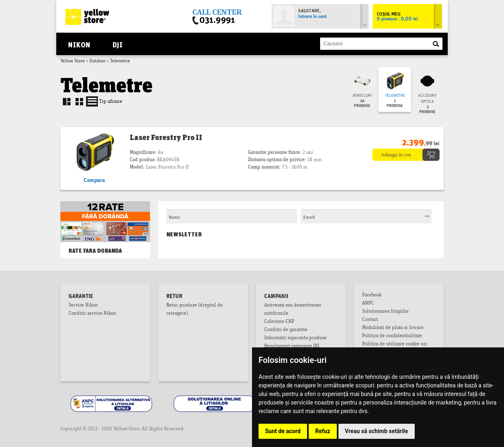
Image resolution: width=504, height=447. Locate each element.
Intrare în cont (312, 17)
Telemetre (395, 96)
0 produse (397, 19)
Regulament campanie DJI (292, 347)
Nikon (79, 44)
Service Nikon (83, 306)
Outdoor (97, 61)
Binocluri (362, 96)
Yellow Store (73, 61)
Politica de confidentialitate (392, 336)
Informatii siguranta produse (295, 338)
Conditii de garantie (286, 330)
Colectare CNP (279, 322)
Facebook (372, 296)
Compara (94, 180)
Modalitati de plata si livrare (393, 328)
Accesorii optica (427, 99)
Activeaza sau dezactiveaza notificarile (293, 310)
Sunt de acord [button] (283, 431)
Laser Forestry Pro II (166, 137)
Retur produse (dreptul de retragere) (195, 310)
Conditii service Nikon (92, 314)
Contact (370, 320)
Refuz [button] (323, 431)
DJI (118, 44)
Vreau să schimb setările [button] (377, 431)
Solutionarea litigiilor (386, 312)
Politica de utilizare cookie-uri (395, 345)
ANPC (368, 304)
